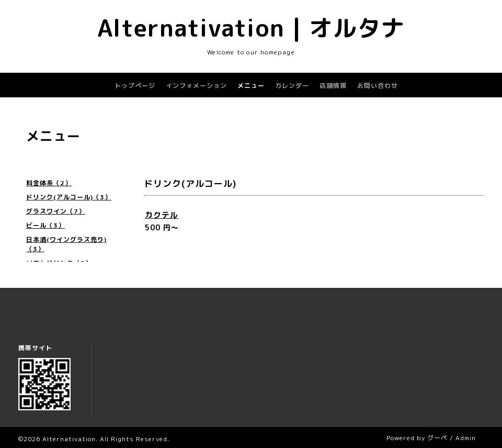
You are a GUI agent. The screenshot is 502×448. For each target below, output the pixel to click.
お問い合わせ (378, 86)
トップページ (135, 86)
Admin (466, 438)
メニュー (251, 86)
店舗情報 (333, 86)
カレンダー (292, 86)
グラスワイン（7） (56, 211)
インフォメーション (196, 86)
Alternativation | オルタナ (251, 28)
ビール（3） (45, 225)
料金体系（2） (49, 183)
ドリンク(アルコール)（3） (69, 197)
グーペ (437, 438)
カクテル (162, 215)
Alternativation (69, 439)
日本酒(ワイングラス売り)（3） (66, 244)
